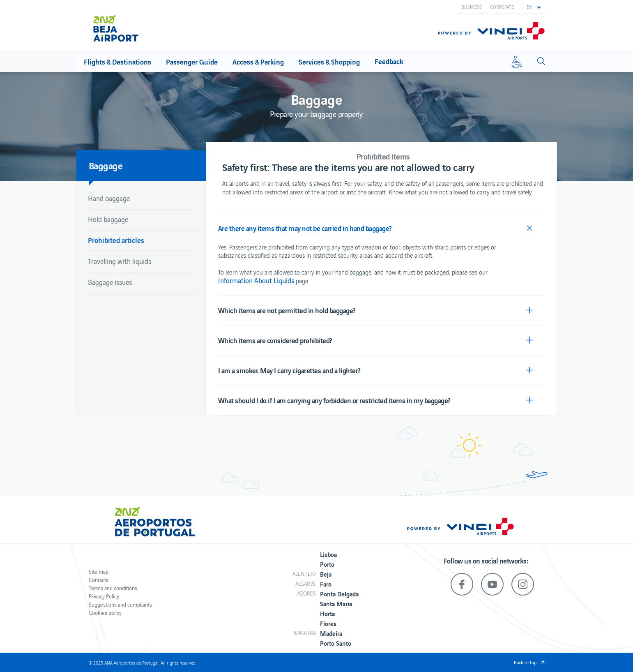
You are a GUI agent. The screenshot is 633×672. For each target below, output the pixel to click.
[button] (534, 7)
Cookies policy (105, 613)
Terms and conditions (113, 588)
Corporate (502, 7)
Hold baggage (108, 219)
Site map (99, 572)
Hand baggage (109, 198)
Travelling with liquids (120, 261)
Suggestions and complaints (120, 604)
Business (472, 7)
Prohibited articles (116, 240)
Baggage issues (110, 282)
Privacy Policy (104, 596)
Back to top (525, 662)
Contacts (99, 580)
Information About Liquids (256, 280)
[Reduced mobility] (517, 62)
